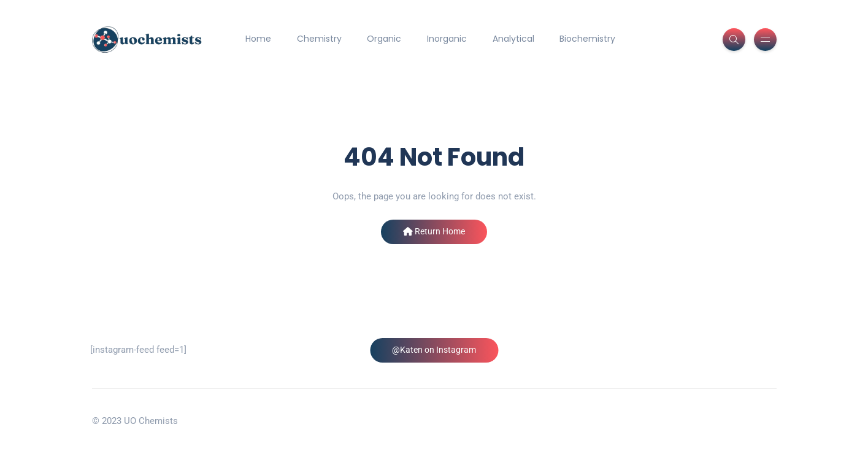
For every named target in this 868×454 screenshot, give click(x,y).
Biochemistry (587, 39)
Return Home (434, 231)
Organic (384, 39)
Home (258, 39)
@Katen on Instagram (434, 350)
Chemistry (319, 39)
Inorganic (447, 39)
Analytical (513, 39)
